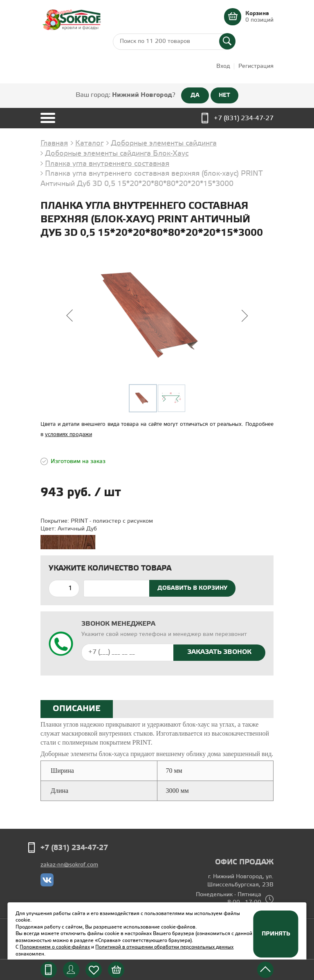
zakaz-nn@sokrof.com (69, 865)
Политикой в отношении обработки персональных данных (164, 947)
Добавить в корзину (192, 588)
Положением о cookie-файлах (55, 947)
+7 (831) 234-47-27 (244, 118)
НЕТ (224, 95)
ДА (195, 95)
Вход (223, 66)
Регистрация (256, 66)
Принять (276, 934)
